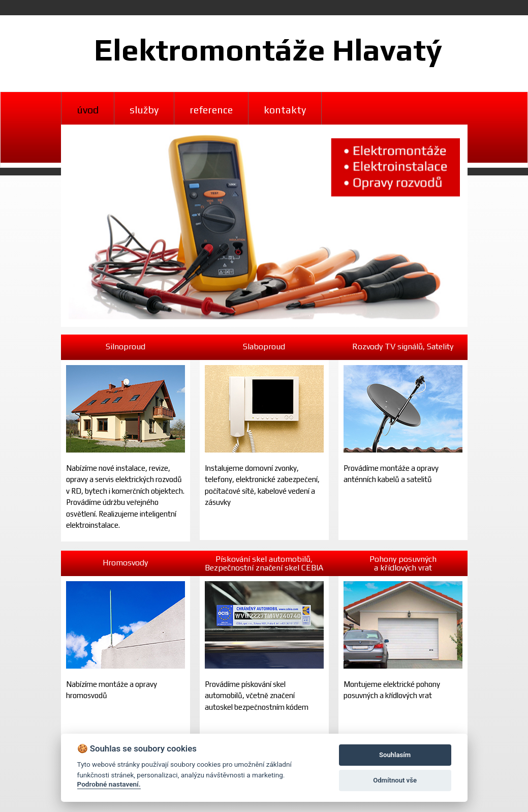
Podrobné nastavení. (109, 784)
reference (211, 110)
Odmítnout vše (395, 780)
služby (144, 110)
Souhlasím (395, 755)
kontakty (285, 110)
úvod (88, 110)
